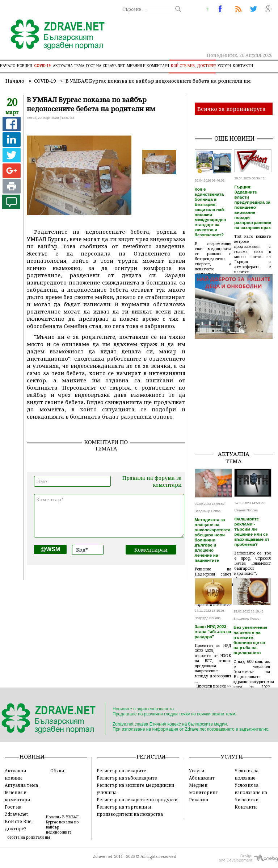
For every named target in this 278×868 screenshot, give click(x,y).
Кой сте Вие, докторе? (193, 66)
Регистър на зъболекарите (127, 778)
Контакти (243, 66)
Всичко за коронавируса (231, 109)
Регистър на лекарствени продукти (137, 800)
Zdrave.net (103, 856)
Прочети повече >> (214, 686)
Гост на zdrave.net (106, 66)
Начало (8, 66)
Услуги (224, 66)
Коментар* (109, 516)
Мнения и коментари (148, 66)
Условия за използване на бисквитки (251, 792)
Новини (25, 66)
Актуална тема (69, 66)
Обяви (57, 771)
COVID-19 (43, 66)
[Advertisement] (236, 408)
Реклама (199, 800)
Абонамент (202, 778)
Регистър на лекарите (121, 771)
